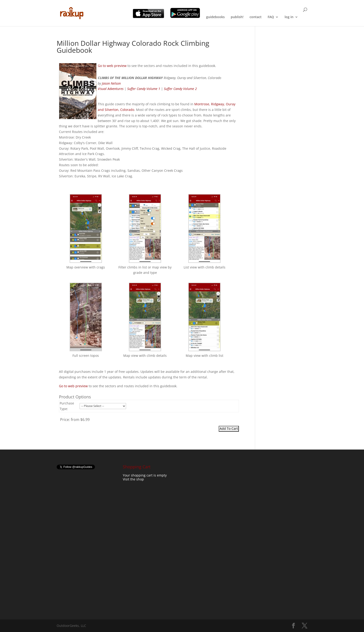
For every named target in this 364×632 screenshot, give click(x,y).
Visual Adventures (111, 89)
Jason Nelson (111, 83)
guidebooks (215, 17)
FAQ (271, 17)
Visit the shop (133, 479)
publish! (237, 17)
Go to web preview (112, 66)
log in (289, 17)
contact (256, 17)
